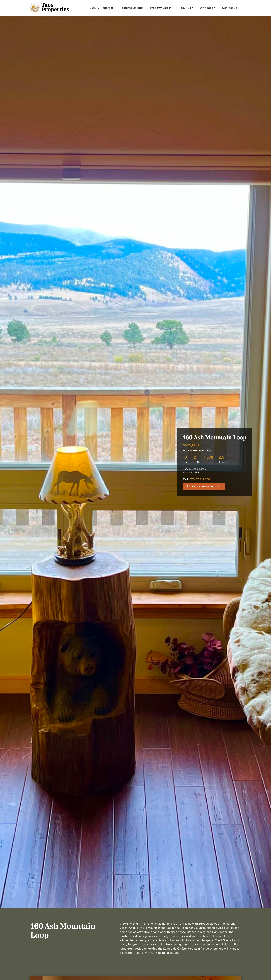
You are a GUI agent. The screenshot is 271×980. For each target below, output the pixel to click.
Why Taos (207, 8)
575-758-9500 (200, 479)
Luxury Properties (102, 8)
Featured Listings (132, 8)
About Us (185, 8)
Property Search (161, 8)
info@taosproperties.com (204, 486)
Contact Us (230, 8)
